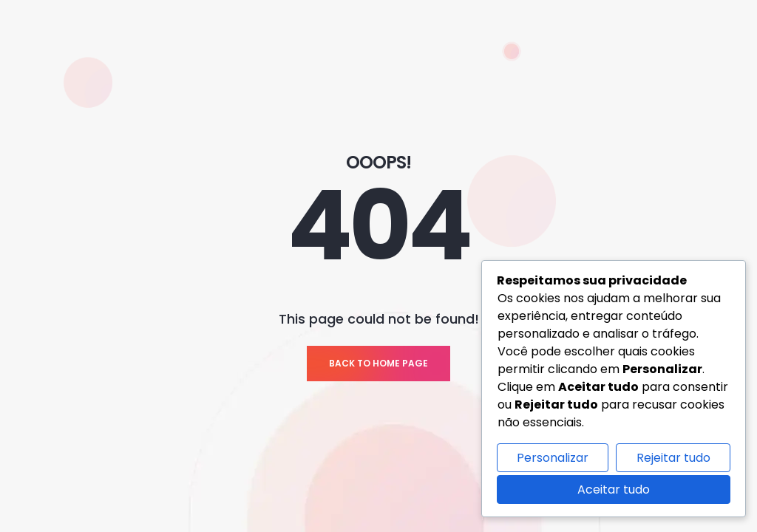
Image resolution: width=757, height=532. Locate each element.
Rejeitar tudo (673, 458)
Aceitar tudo (614, 490)
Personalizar (553, 458)
